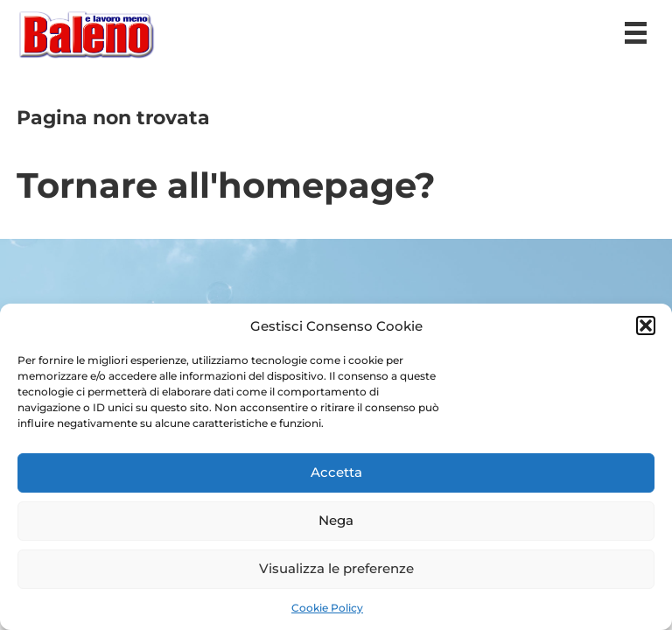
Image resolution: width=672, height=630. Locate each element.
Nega (336, 520)
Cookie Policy (327, 608)
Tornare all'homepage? (226, 185)
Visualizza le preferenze (336, 568)
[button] (646, 325)
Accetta (336, 472)
